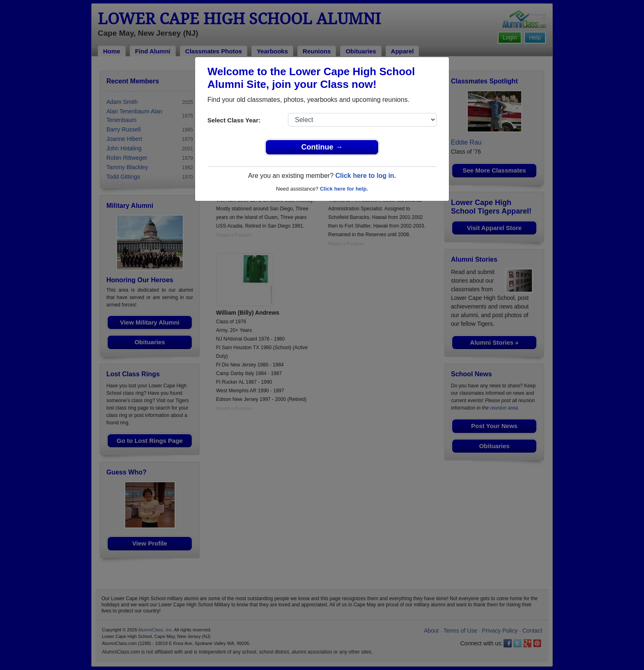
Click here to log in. (366, 176)
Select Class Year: (234, 120)
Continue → (322, 147)
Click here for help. (344, 189)
